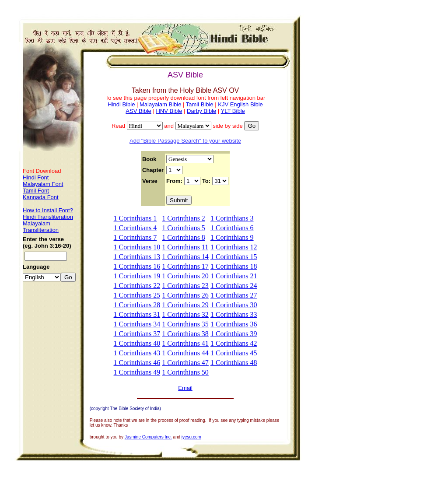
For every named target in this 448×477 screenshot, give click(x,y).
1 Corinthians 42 (234, 343)
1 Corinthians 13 (137, 257)
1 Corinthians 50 (185, 372)
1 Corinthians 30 (234, 305)
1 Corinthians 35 (185, 324)
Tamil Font (36, 191)
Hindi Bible (121, 104)
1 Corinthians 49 (137, 372)
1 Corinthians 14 (185, 257)
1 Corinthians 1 (135, 218)
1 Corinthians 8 (184, 237)
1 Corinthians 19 (137, 276)
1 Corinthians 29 (185, 305)
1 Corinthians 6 (232, 228)
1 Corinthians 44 (185, 353)
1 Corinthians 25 (137, 295)
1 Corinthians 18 (234, 266)
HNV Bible (169, 111)
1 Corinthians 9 (232, 237)
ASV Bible (138, 111)
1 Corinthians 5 (184, 228)
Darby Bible (201, 111)
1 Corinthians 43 (137, 353)
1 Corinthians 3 (232, 218)
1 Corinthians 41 (185, 343)
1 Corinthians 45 (234, 353)
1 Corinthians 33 (234, 314)
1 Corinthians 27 (234, 295)
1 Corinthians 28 (137, 305)
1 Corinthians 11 (185, 247)
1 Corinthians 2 (184, 218)
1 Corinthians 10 (137, 247)
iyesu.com (191, 437)
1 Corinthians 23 (185, 286)
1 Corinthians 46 (137, 363)
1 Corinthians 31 (137, 314)
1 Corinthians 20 (185, 276)
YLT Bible (233, 111)
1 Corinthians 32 (185, 314)
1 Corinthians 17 (185, 266)
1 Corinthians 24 (234, 286)
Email (185, 388)
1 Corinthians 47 (185, 363)
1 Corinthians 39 (234, 334)
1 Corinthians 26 (185, 295)
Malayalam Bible (160, 104)
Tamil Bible (200, 104)
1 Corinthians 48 (234, 363)
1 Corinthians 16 (137, 266)
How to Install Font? (48, 210)
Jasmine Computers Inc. (148, 437)
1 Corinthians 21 (234, 276)
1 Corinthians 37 (137, 334)
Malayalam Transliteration (41, 227)
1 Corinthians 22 (137, 286)
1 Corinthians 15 (234, 257)
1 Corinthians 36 (234, 324)
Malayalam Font (43, 184)
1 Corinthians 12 (234, 247)
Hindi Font (36, 177)
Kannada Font (41, 197)
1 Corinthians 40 (137, 343)
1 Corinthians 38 (185, 334)
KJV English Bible (240, 104)
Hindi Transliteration (48, 217)
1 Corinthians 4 (135, 228)
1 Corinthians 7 (135, 237)
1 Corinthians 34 (137, 324)
